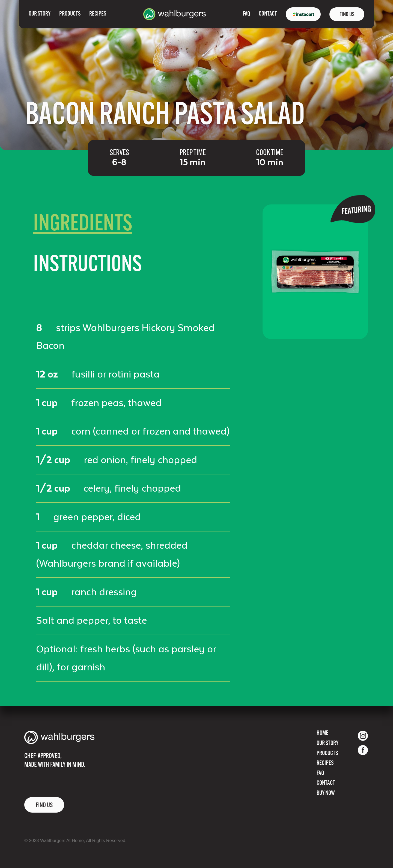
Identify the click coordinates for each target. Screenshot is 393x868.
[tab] (83, 225)
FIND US (347, 15)
